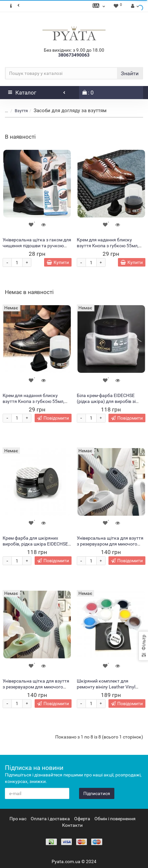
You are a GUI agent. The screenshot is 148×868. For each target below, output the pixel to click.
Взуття (21, 111)
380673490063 (74, 55)
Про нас (18, 819)
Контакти (72, 825)
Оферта (82, 819)
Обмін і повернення (115, 819)
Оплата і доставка (50, 819)
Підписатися (97, 793)
